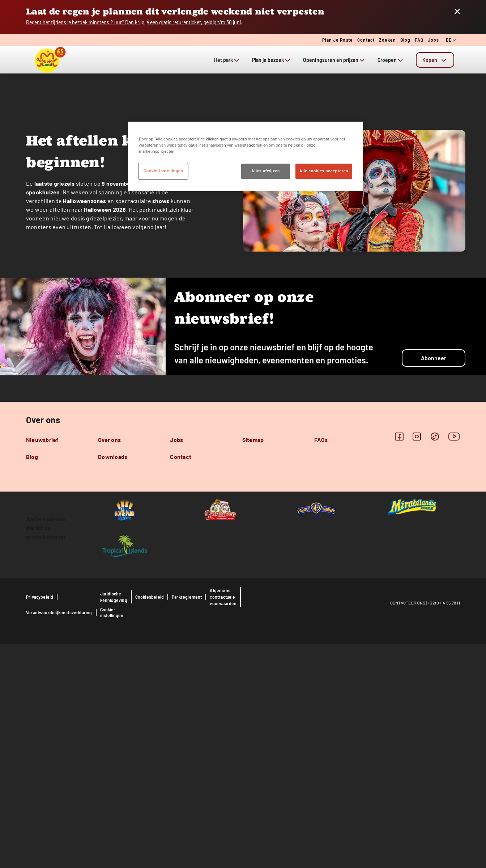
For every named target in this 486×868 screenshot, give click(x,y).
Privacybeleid (40, 821)
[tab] (435, 60)
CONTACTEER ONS (408, 826)
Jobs (433, 40)
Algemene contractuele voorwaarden (223, 821)
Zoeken (387, 40)
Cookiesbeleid (150, 821)
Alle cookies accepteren (324, 171)
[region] (246, 156)
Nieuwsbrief (42, 663)
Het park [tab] (227, 60)
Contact (366, 40)
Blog (405, 40)
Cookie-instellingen (112, 836)
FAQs (321, 663)
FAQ (419, 40)
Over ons (109, 663)
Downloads (113, 680)
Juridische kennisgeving (114, 821)
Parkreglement (187, 821)
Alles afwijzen (266, 171)
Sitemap (253, 663)
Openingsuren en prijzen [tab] (334, 60)
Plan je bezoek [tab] (272, 60)
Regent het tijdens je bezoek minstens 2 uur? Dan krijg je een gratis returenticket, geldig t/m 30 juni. (134, 22)
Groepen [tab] (391, 60)
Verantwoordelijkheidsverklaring (59, 836)
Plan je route (338, 40)
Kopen (435, 60)
